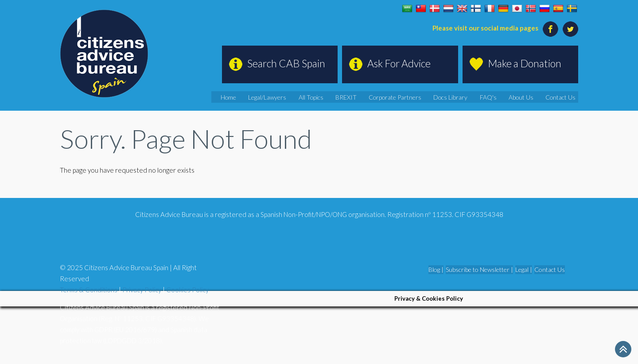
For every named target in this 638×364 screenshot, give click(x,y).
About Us (529, 97)
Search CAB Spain (286, 63)
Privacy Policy (142, 290)
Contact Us (564, 97)
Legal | (524, 269)
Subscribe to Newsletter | (479, 269)
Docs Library (467, 97)
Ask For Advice (399, 63)
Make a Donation (525, 63)
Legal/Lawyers (305, 97)
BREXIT (375, 97)
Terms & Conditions (89, 290)
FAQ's (500, 97)
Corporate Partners (418, 97)
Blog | (436, 269)
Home (270, 97)
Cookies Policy (187, 290)
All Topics (344, 97)
